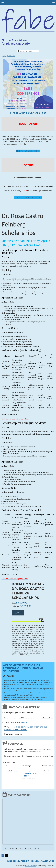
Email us (6, 848)
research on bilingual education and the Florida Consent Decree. (26, 728)
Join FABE (12, 56)
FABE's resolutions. (19, 722)
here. (51, 718)
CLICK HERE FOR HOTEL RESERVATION (28, 198)
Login (4, 56)
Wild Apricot (30, 866)
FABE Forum (12, 771)
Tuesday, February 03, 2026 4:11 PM (30, 773)
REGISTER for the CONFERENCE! (28, 151)
